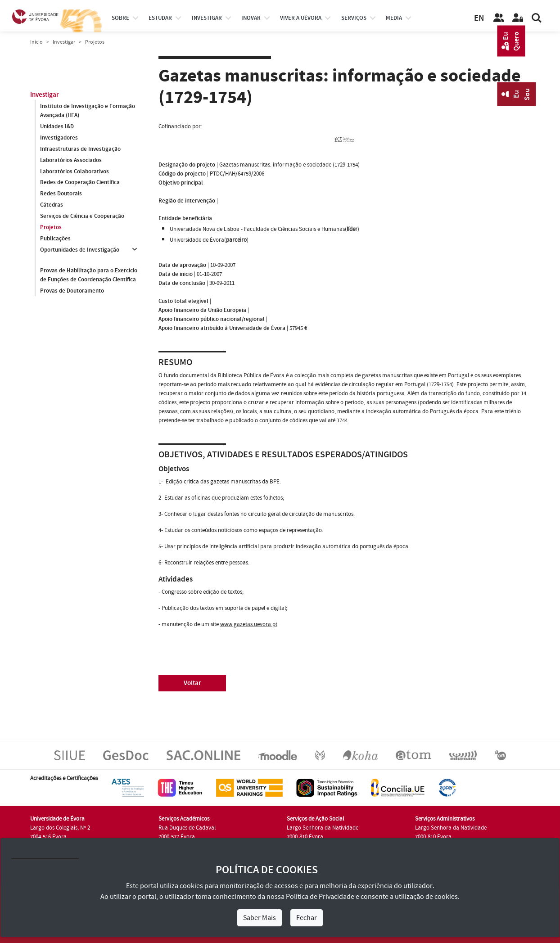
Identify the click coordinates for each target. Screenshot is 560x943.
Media (394, 18)
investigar (207, 18)
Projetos (51, 228)
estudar (160, 18)
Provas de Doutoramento (72, 291)
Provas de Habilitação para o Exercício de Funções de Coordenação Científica (89, 275)
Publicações (55, 239)
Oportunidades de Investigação (80, 250)
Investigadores (59, 138)
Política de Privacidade (320, 897)
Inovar (251, 18)
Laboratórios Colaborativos (75, 171)
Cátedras (52, 205)
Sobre (120, 18)
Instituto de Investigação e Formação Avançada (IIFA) (88, 111)
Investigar (64, 42)
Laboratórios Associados (71, 160)
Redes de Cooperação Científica (80, 183)
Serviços (354, 18)
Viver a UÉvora (301, 18)
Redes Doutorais (61, 194)
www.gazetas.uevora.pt (249, 624)
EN (479, 18)
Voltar (192, 683)
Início (36, 42)
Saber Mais (260, 918)
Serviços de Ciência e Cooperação (82, 217)
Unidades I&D (57, 126)
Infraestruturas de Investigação (80, 149)
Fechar (307, 918)
